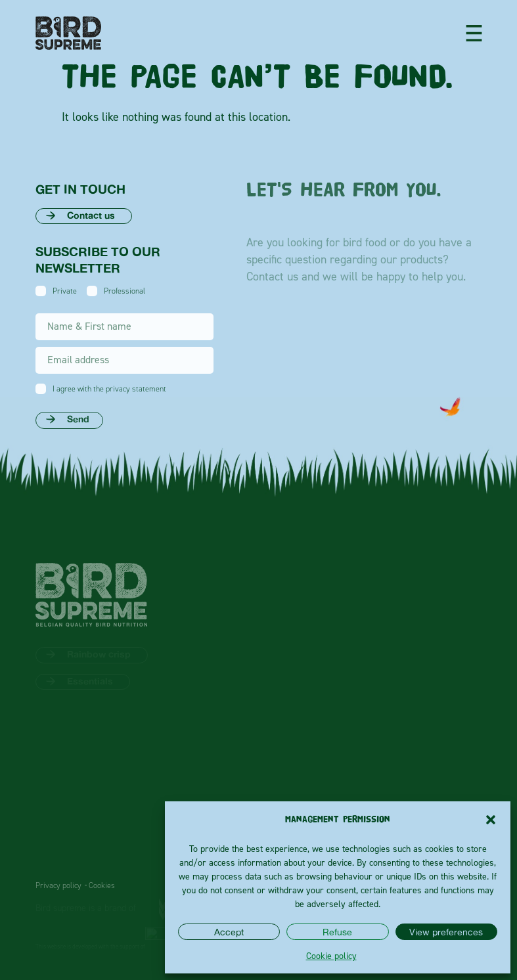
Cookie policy (331, 955)
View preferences (446, 932)
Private (65, 291)
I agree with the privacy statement (109, 389)
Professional (124, 291)
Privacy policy (58, 885)
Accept (229, 932)
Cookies (102, 885)
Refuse (337, 932)
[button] (491, 820)
